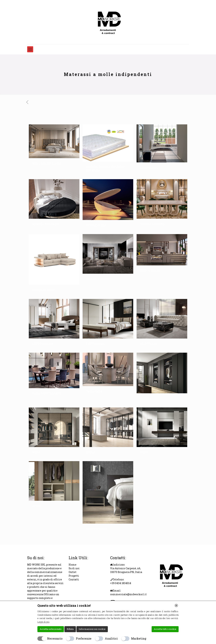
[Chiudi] (176, 605)
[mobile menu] (30, 49)
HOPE (144, 452)
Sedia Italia (94, 391)
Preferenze (84, 638)
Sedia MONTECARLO (47, 393)
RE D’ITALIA (149, 344)
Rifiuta (70, 629)
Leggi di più (43, 622)
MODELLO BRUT (44, 290)
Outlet (73, 572)
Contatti (74, 579)
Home (73, 565)
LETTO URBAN (43, 344)
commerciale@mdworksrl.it (128, 594)
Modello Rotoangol (46, 224)
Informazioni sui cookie (92, 629)
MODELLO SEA (96, 225)
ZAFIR (91, 452)
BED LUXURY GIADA (47, 163)
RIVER (37, 506)
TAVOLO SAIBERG (152, 224)
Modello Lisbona (98, 279)
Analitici (111, 638)
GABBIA (146, 399)
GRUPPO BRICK (97, 529)
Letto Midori (149, 168)
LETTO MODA (96, 344)
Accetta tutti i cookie (165, 629)
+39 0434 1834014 (121, 583)
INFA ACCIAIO (150, 271)
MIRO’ (36, 452)
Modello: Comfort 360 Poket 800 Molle (105, 168)
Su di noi (74, 568)
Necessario (55, 638)
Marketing (139, 638)
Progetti (74, 576)
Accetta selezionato (51, 629)
